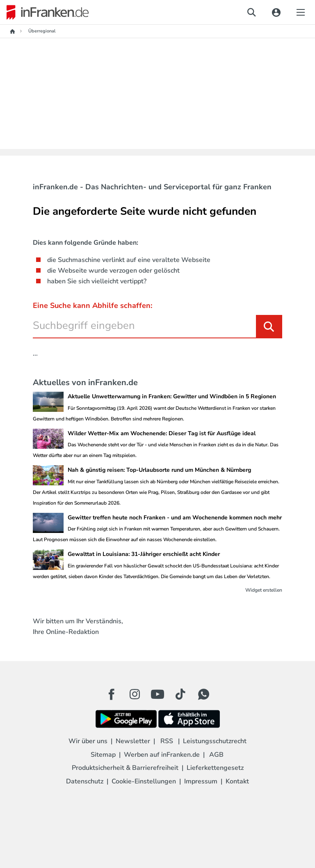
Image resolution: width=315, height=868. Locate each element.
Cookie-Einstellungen (144, 781)
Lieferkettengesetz (215, 768)
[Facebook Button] (112, 694)
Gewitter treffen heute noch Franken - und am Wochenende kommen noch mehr (175, 518)
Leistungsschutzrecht (215, 741)
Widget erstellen (264, 590)
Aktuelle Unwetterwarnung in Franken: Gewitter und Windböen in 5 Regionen (172, 396)
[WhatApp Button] (203, 694)
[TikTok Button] (180, 694)
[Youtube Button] (157, 694)
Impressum (201, 781)
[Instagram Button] (135, 696)
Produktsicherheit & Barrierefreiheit (125, 768)
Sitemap (103, 755)
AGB (216, 755)
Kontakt (237, 781)
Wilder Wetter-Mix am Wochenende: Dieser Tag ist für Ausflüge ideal (162, 433)
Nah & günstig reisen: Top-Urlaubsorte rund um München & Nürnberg (159, 470)
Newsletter (133, 741)
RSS (167, 741)
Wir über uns (88, 741)
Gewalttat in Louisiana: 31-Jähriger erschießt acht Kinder (144, 554)
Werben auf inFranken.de (162, 755)
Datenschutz (85, 781)
